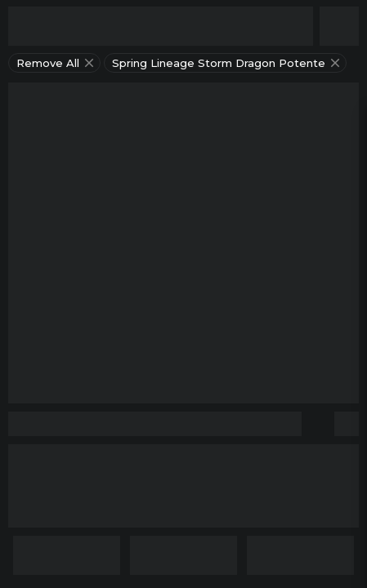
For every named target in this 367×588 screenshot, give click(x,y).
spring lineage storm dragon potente (227, 63)
